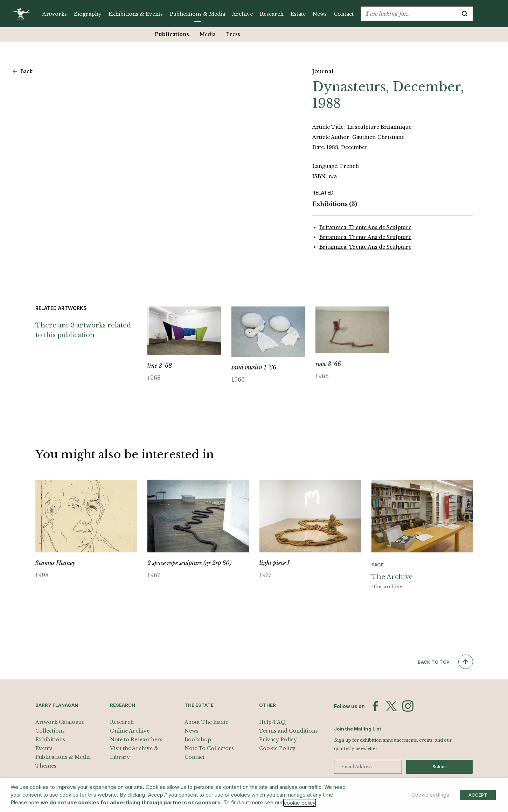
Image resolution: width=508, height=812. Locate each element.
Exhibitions (335, 204)
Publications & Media (197, 14)
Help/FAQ (272, 722)
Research (272, 14)
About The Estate (206, 722)
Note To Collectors (209, 748)
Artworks (55, 14)
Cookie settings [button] (430, 795)
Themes (46, 766)
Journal (323, 71)
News (320, 14)
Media (208, 34)
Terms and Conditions (288, 731)
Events (44, 748)
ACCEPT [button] (478, 795)
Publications (172, 34)
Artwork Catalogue (60, 722)
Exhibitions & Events (136, 14)
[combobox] (409, 14)
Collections (50, 731)
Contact (344, 14)
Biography (88, 14)
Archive (242, 14)
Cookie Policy (277, 748)
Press (233, 34)
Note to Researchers (136, 740)
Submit (440, 767)
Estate (298, 14)
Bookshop (198, 740)
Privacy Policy (278, 740)
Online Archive (130, 731)
